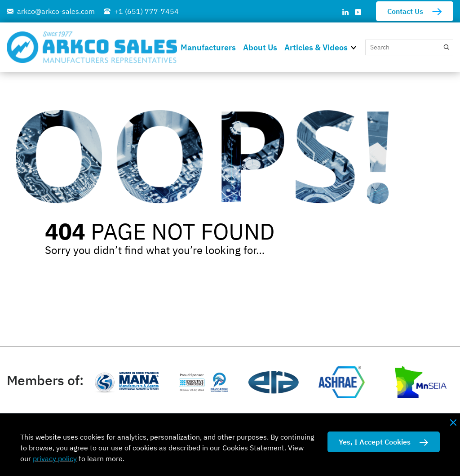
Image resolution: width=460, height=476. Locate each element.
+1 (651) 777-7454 (146, 11)
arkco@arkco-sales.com (56, 11)
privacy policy (55, 458)
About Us (260, 47)
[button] (356, 47)
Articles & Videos (316, 47)
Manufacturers (208, 47)
